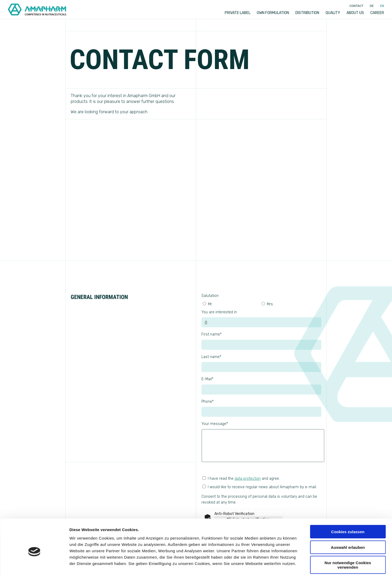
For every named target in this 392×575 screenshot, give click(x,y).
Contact (356, 6)
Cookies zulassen (348, 506)
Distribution (307, 13)
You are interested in (219, 312)
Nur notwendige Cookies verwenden (348, 539)
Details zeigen (281, 565)
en (382, 6)
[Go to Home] (37, 10)
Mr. (208, 304)
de (372, 6)
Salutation (210, 296)
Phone (208, 402)
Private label (238, 13)
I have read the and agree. (241, 479)
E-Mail (207, 379)
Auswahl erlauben (348, 521)
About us (355, 13)
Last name (211, 357)
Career (377, 13)
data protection (248, 479)
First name (211, 334)
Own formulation (273, 13)
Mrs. (268, 304)
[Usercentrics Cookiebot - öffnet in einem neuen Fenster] (34, 565)
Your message (215, 424)
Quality (333, 13)
